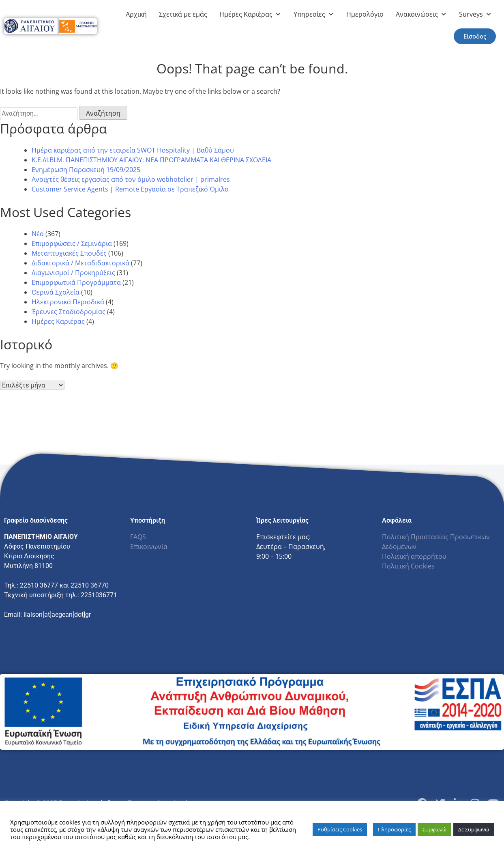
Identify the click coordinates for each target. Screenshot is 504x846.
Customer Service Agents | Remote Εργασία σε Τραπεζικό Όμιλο (130, 189)
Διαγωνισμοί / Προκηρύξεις (73, 273)
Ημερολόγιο (365, 14)
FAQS (138, 537)
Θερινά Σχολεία (56, 292)
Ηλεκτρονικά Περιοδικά (68, 302)
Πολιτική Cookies (408, 566)
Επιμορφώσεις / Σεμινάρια (72, 243)
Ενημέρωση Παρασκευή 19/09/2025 (86, 170)
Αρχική (136, 14)
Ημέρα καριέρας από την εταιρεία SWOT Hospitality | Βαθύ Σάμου (133, 150)
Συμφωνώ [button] (434, 829)
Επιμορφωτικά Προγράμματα (76, 282)
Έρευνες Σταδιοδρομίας (69, 312)
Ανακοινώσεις (421, 14)
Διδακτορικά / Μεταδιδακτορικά (80, 263)
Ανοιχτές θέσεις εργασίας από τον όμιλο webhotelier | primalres (131, 179)
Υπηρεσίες (314, 14)
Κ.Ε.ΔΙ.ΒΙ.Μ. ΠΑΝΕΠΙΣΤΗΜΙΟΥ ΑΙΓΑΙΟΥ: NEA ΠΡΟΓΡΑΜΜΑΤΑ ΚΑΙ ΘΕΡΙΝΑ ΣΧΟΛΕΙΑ (151, 160)
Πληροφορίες (394, 829)
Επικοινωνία (149, 547)
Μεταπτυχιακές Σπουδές (69, 253)
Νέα (38, 234)
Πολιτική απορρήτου (414, 556)
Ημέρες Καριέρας (250, 14)
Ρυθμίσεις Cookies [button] (340, 829)
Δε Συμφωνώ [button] (474, 829)
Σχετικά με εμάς (183, 14)
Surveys (475, 14)
